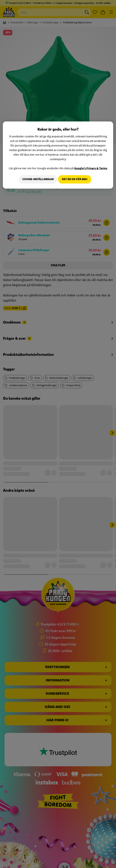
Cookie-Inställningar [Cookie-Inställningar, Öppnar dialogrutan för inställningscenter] (36, 179)
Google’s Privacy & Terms (91, 168)
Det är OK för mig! (75, 179)
